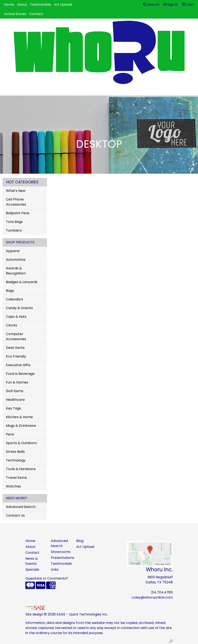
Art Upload (63, 5)
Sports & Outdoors (21, 443)
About (22, 5)
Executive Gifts (18, 365)
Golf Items (15, 391)
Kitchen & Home (19, 417)
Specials (32, 570)
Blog (80, 541)
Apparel (13, 251)
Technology (16, 460)
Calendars (15, 299)
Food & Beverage (20, 374)
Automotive (16, 260)
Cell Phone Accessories (16, 202)
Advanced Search (21, 507)
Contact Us (15, 515)
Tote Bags (14, 222)
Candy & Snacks (19, 308)
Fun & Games (17, 382)
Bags (10, 291)
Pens (10, 434)
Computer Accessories (16, 336)
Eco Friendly (16, 356)
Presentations (61, 558)
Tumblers (14, 230)
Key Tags (13, 408)
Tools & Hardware (21, 469)
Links (55, 570)
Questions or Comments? (47, 578)
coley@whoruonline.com (152, 597)
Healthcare (15, 400)
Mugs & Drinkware (21, 426)
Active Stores (15, 14)
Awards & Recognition (16, 271)
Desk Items (15, 348)
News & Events (32, 561)
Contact (36, 14)
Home (9, 5)
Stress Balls (15, 452)
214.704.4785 (162, 592)
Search (151, 5)
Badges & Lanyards (22, 282)
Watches (13, 486)
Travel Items (16, 478)
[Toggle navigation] (7, 91)
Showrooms (61, 552)
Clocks (12, 325)
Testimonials (41, 5)
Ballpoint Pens (18, 213)
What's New (16, 191)
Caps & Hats (16, 317)
